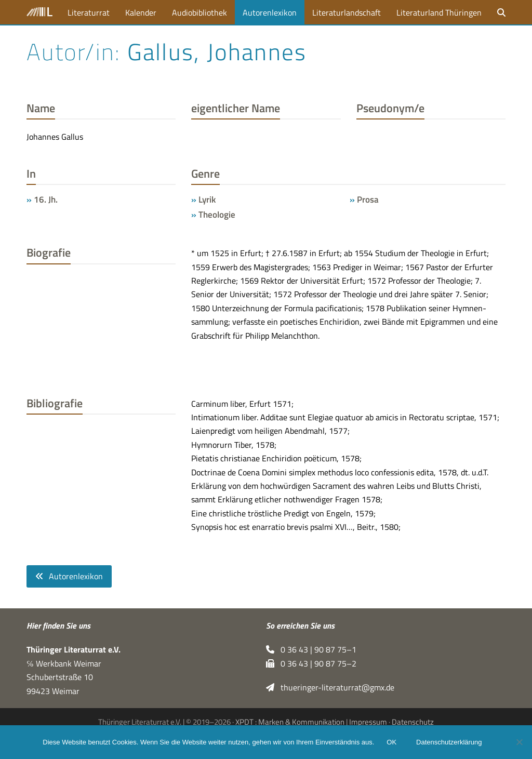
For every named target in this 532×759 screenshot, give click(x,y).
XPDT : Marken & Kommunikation (290, 722)
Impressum (368, 722)
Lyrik (207, 199)
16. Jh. (46, 199)
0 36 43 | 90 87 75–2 (311, 663)
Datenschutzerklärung (449, 742)
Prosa (368, 199)
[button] (501, 12)
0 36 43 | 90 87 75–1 (311, 650)
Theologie (217, 214)
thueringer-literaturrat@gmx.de (330, 687)
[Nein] (519, 742)
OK (391, 742)
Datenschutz (413, 722)
